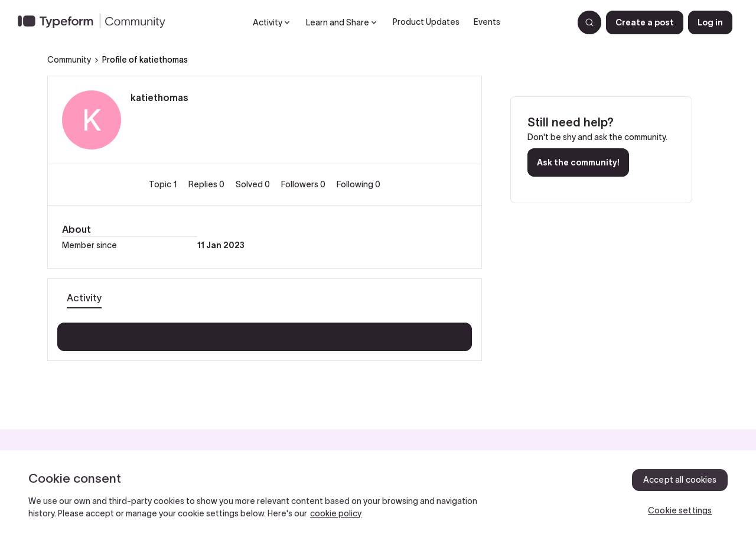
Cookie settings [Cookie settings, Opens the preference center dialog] (680, 510)
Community (69, 60)
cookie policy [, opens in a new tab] (336, 513)
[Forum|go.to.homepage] (96, 22)
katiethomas (159, 97)
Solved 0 (254, 184)
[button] (645, 22)
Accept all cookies (680, 480)
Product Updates (426, 22)
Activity (84, 298)
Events (487, 22)
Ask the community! (578, 162)
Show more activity (265, 333)
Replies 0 (207, 184)
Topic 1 (164, 184)
